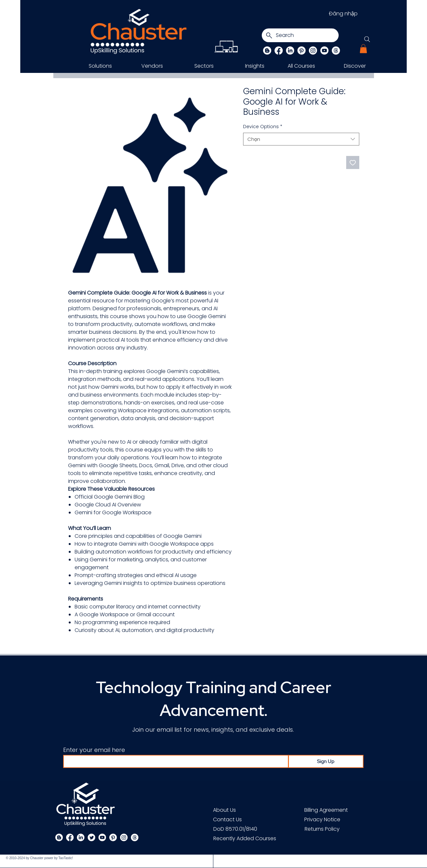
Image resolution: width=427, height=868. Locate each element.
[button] (363, 49)
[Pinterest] (302, 51)
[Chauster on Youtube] (324, 51)
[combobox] (301, 139)
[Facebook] (279, 51)
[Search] (300, 35)
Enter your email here (94, 750)
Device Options (263, 127)
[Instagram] (313, 51)
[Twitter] (91, 837)
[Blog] (267, 51)
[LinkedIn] (290, 51)
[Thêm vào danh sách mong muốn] (353, 162)
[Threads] (336, 51)
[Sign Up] (326, 761)
